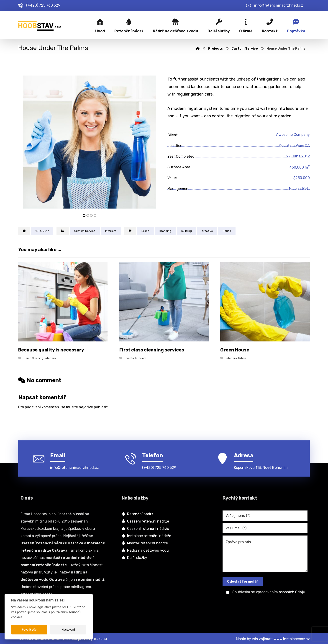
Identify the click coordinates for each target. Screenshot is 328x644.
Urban (242, 358)
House (227, 232)
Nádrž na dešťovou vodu (145, 550)
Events (129, 358)
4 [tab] (95, 216)
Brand (145, 232)
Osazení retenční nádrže (145, 528)
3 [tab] (91, 216)
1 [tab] (84, 216)
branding (165, 232)
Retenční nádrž (137, 513)
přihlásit (101, 407)
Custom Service (85, 232)
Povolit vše (29, 630)
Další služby (134, 557)
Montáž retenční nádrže (145, 542)
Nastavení (68, 630)
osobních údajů (292, 592)
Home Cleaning (33, 358)
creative (207, 232)
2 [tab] (88, 216)
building (187, 232)
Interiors (111, 232)
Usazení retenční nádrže (145, 521)
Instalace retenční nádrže (146, 535)
